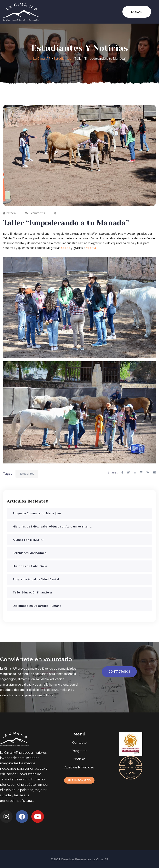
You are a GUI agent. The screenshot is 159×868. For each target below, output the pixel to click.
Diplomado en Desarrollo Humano (37, 606)
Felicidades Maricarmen (30, 553)
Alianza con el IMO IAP (29, 540)
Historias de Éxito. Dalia (30, 566)
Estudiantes (27, 474)
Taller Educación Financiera (32, 592)
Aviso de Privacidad (79, 767)
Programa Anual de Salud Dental (36, 579)
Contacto (79, 743)
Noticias (79, 759)
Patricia (9, 213)
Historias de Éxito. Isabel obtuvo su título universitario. (52, 526)
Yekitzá (91, 248)
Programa (79, 751)
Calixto (66, 248)
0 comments (37, 213)
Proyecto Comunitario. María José (37, 513)
